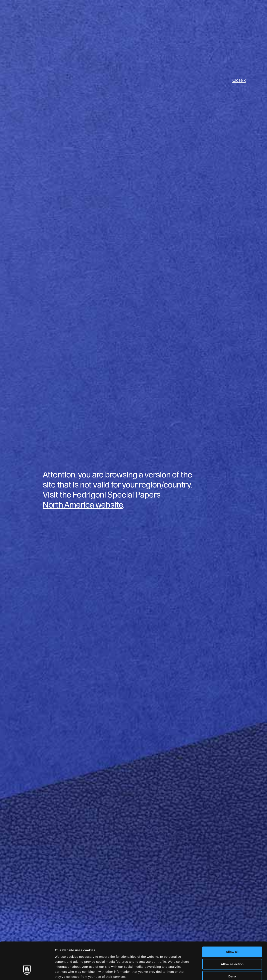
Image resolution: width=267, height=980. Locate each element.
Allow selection (232, 932)
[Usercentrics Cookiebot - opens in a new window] (27, 972)
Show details (219, 972)
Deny (232, 944)
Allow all (232, 920)
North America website (83, 505)
